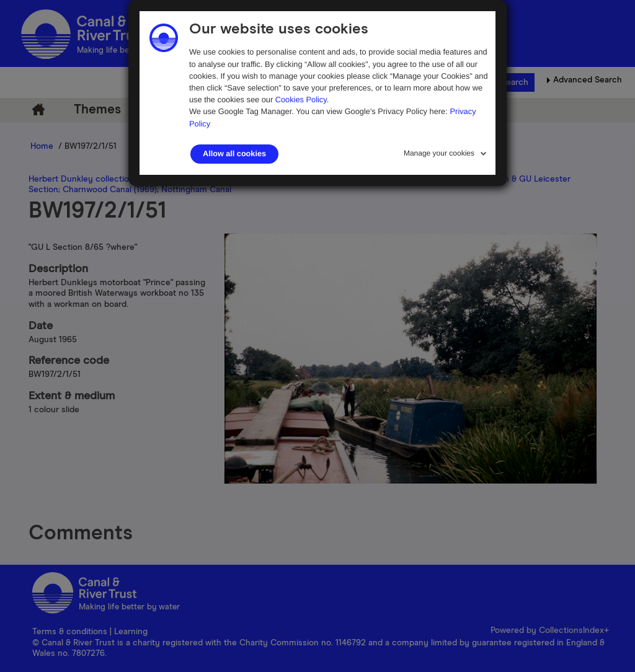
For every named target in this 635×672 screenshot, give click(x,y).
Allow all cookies (234, 154)
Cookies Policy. (302, 99)
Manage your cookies (439, 153)
